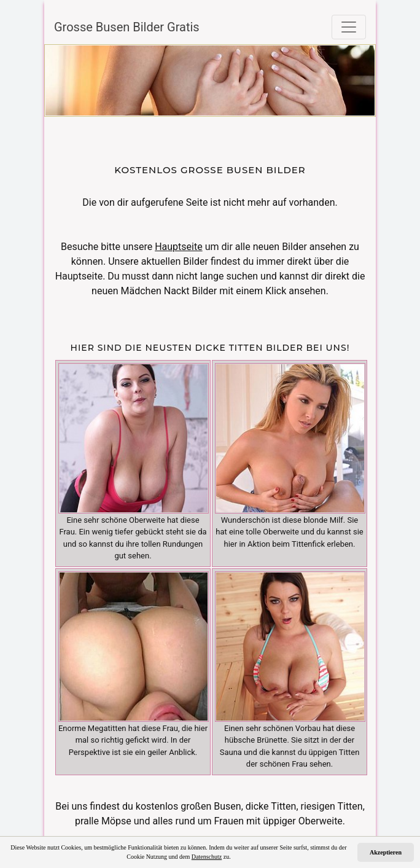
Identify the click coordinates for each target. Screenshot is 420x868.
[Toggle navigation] (349, 27)
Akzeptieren (386, 852)
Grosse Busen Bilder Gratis (127, 27)
